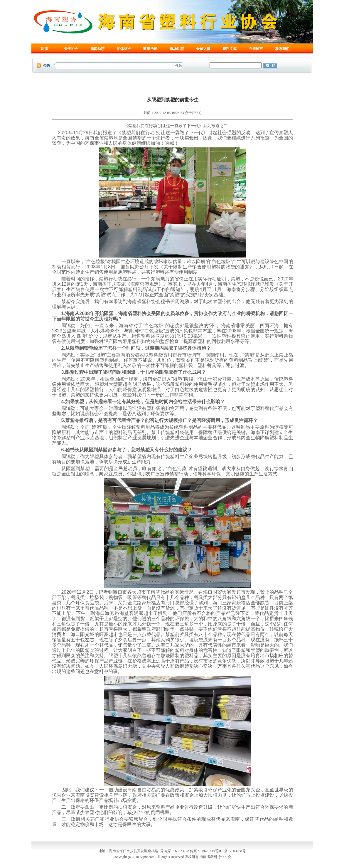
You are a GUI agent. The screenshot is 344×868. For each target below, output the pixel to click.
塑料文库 (230, 49)
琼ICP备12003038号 (231, 851)
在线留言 (256, 49)
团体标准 (124, 49)
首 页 (44, 49)
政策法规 (150, 49)
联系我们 (282, 49)
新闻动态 (97, 49)
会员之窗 (203, 49)
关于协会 (71, 49)
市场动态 (177, 49)
